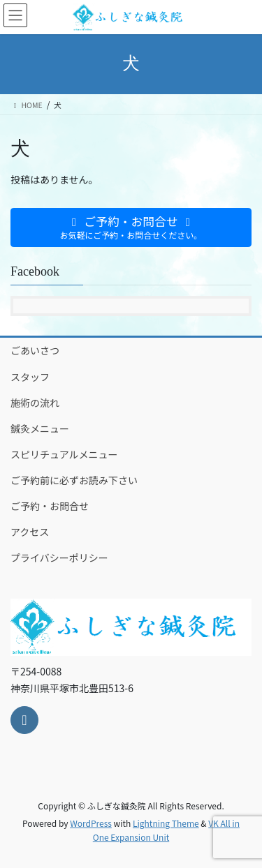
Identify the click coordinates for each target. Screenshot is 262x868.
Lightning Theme (166, 823)
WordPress (91, 823)
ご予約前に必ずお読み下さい (74, 480)
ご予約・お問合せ (50, 506)
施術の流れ (35, 403)
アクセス (30, 532)
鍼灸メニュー (40, 428)
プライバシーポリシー (59, 558)
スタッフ (30, 377)
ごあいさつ (35, 350)
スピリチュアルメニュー (64, 454)
